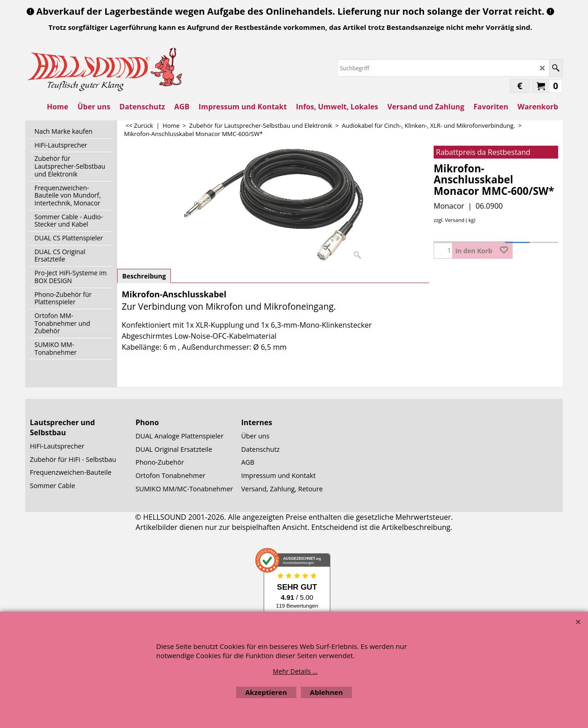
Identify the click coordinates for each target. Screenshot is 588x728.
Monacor (449, 206)
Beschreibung (144, 276)
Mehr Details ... (295, 671)
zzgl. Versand (449, 220)
